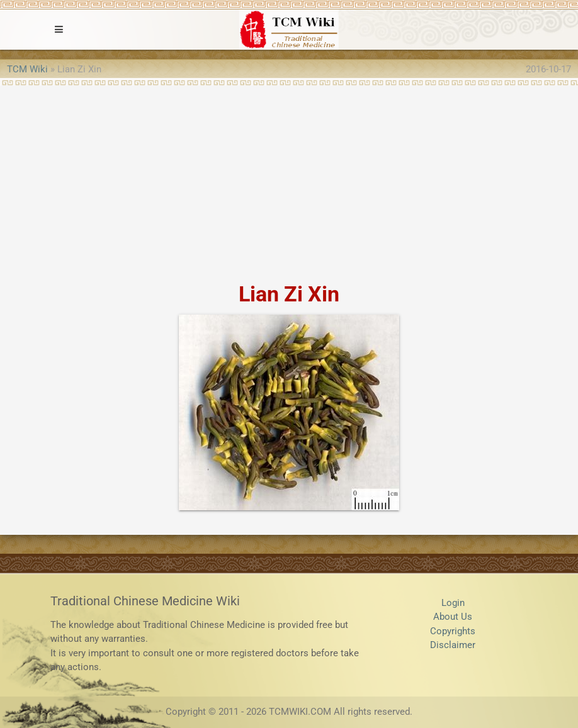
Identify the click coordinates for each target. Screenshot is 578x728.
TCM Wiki (27, 69)
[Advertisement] (289, 180)
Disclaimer (453, 645)
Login (453, 603)
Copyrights (453, 631)
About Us (453, 617)
